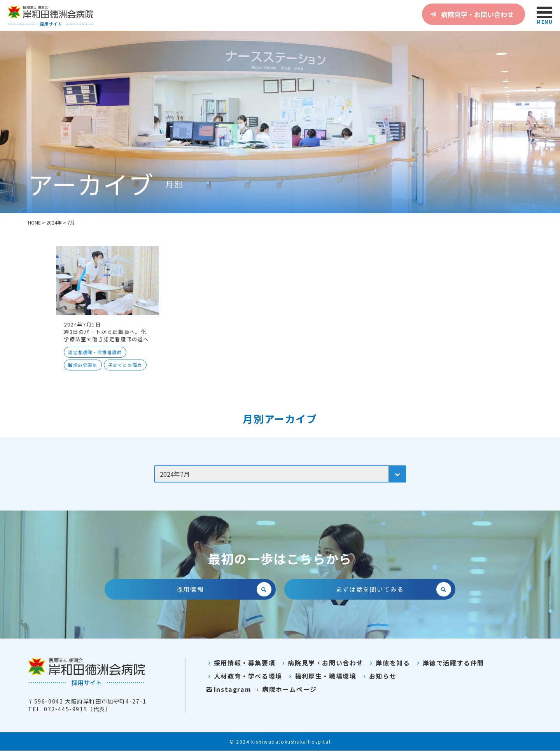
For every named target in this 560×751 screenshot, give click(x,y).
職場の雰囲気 (83, 365)
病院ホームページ (285, 690)
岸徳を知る (388, 663)
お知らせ (379, 676)
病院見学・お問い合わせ (471, 14)
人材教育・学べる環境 (243, 676)
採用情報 (224, 590)
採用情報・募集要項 (240, 663)
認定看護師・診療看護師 (95, 352)
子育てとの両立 (125, 365)
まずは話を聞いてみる (393, 590)
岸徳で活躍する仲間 (449, 663)
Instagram (228, 690)
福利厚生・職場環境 (321, 676)
